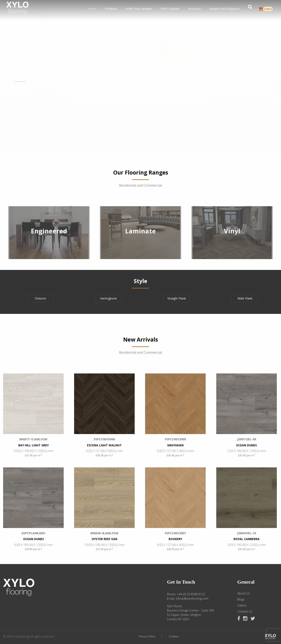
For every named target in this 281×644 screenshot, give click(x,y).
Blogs (241, 599)
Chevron (40, 298)
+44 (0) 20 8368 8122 (191, 594)
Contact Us (245, 612)
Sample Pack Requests (224, 9)
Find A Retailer (170, 9)
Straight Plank (177, 298)
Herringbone (108, 298)
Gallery (242, 605)
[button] (250, 9)
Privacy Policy (147, 636)
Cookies (174, 636)
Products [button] (111, 9)
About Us (244, 593)
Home (92, 9)
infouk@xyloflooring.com (192, 598)
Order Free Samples (139, 9)
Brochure (194, 9)
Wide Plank (245, 298)
